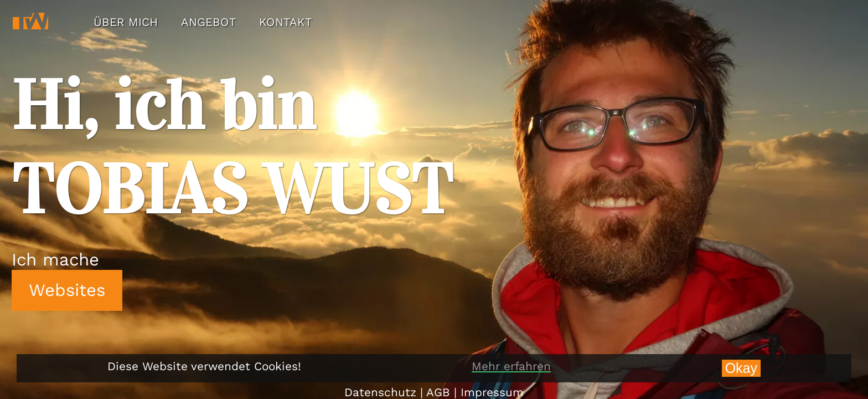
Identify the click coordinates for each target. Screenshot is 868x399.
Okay (741, 368)
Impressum (492, 392)
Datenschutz (380, 392)
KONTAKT (286, 22)
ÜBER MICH (126, 22)
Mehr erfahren (511, 366)
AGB (438, 392)
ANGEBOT (209, 22)
